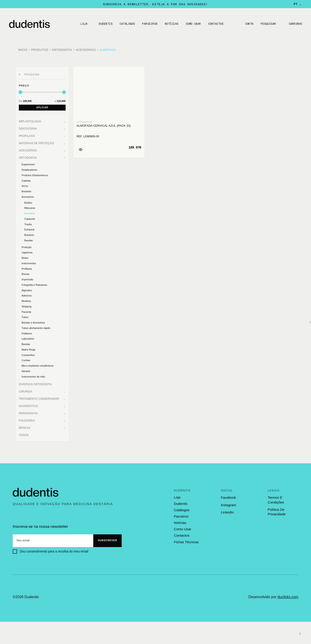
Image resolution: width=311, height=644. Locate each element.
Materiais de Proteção (36, 143)
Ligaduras (27, 252)
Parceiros (149, 24)
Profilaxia (27, 136)
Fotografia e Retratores (34, 284)
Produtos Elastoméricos (35, 175)
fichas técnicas (186, 541)
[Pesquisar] (20, 74)
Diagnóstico (28, 406)
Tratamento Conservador (39, 398)
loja (177, 497)
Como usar (193, 24)
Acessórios (86, 50)
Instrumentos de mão (33, 376)
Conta (249, 24)
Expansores (28, 164)
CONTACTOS (216, 24)
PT (298, 4)
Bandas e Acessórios (33, 322)
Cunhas (26, 360)
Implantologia (30, 121)
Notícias (171, 24)
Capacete (30, 218)
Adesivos (27, 295)
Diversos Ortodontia (35, 384)
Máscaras (30, 207)
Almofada (108, 50)
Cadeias (26, 180)
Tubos (25, 317)
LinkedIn (227, 512)
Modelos (26, 301)
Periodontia (28, 413)
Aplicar (42, 107)
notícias (180, 522)
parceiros (181, 516)
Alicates (26, 371)
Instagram (228, 504)
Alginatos (27, 290)
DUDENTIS (105, 24)
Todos (24, 435)
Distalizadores (29, 169)
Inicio (23, 50)
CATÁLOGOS (127, 24)
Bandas (28, 240)
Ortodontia (62, 50)
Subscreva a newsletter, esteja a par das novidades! (155, 4)
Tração (28, 224)
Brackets (26, 191)
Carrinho (295, 24)
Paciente (26, 311)
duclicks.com (288, 596)
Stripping (26, 306)
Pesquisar (268, 24)
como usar (183, 528)
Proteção (27, 247)
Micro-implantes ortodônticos (38, 365)
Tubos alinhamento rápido (36, 328)
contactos (182, 535)
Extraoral (29, 229)
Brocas (25, 274)
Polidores (27, 333)
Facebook (228, 497)
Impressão (27, 279)
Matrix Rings (28, 349)
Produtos (40, 50)
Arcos (25, 185)
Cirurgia (26, 391)
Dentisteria (28, 128)
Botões (28, 202)
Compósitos (28, 354)
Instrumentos (29, 263)
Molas (25, 257)
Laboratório (28, 338)
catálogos (182, 509)
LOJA (84, 24)
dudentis (181, 503)
